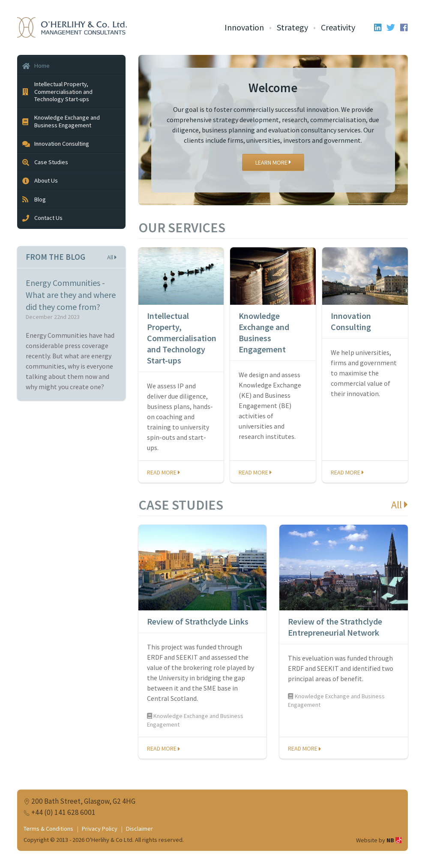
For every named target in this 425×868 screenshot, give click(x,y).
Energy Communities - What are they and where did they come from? (71, 295)
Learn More (273, 162)
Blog (34, 199)
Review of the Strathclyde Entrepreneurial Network (335, 627)
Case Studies (45, 162)
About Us (40, 180)
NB (394, 840)
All (400, 505)
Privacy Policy (100, 829)
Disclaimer (139, 829)
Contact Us (42, 218)
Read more (163, 472)
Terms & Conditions (48, 829)
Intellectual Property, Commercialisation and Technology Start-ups (182, 338)
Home (36, 66)
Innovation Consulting (351, 321)
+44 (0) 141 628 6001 (63, 812)
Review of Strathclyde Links (198, 621)
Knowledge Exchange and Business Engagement (264, 332)
